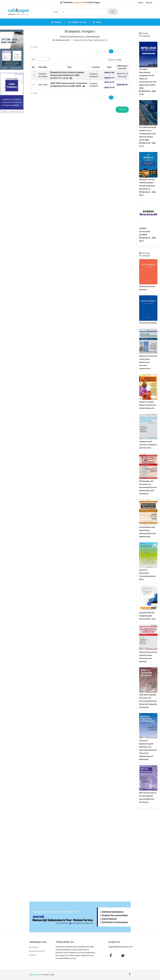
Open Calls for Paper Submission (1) (91, 40)
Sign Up (149, 2)
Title (69, 67)
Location (96, 67)
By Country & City (77, 22)
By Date (97, 22)
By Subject (57, 22)
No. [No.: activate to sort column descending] (34, 67)
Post (122, 110)
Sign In (141, 2)
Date (109, 67)
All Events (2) (62, 40)
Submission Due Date (122, 67)
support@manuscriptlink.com (120, 947)
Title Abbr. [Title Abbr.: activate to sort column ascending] (43, 67)
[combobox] (41, 59)
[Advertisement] (12, 155)
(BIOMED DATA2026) (67, 75)
